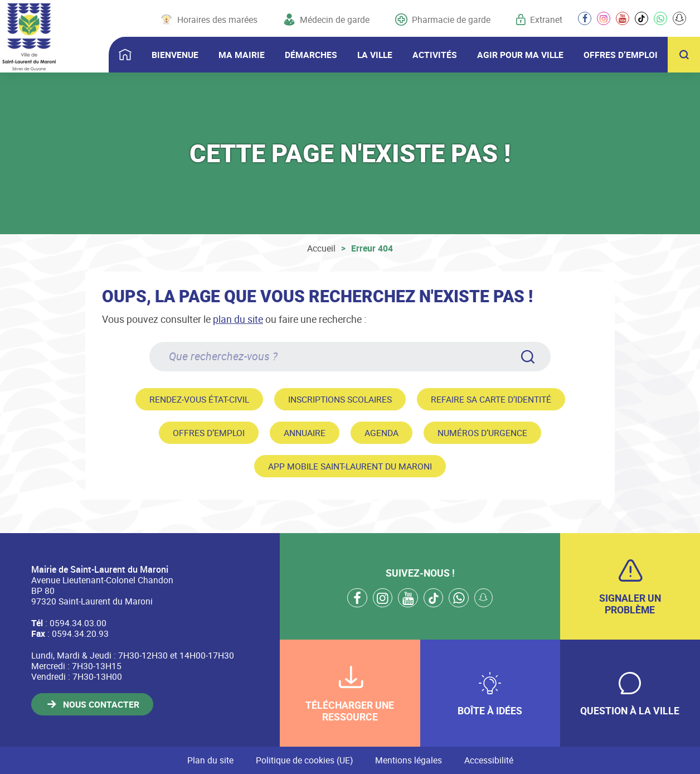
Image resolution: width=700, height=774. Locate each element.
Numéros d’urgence (482, 433)
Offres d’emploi (209, 433)
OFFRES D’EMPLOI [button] (621, 55)
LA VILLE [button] (375, 55)
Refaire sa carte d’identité (491, 399)
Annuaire (305, 433)
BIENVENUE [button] (175, 55)
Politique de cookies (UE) (304, 760)
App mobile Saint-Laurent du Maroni (350, 466)
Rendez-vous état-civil (199, 399)
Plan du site (210, 760)
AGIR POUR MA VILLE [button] (520, 55)
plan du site (238, 319)
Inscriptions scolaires (340, 399)
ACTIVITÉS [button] (435, 55)
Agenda (381, 433)
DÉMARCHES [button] (311, 55)
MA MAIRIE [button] (242, 55)
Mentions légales (409, 760)
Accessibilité (489, 760)
